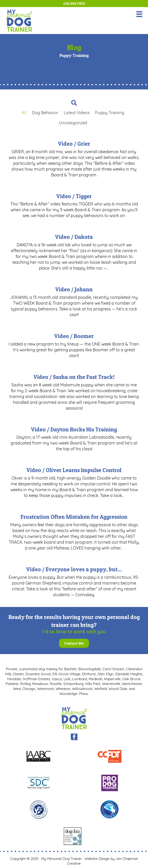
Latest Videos (77, 113)
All (24, 113)
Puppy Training (110, 113)
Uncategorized (73, 123)
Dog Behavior (45, 113)
